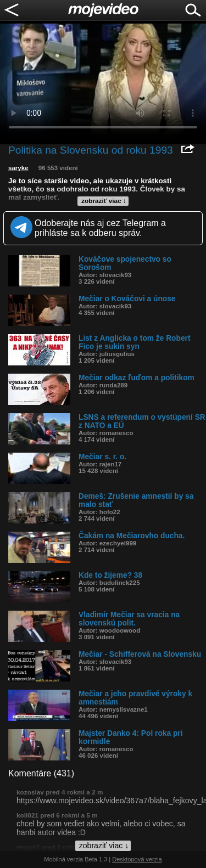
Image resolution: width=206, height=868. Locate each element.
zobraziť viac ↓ (104, 201)
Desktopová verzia (137, 859)
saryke (18, 168)
